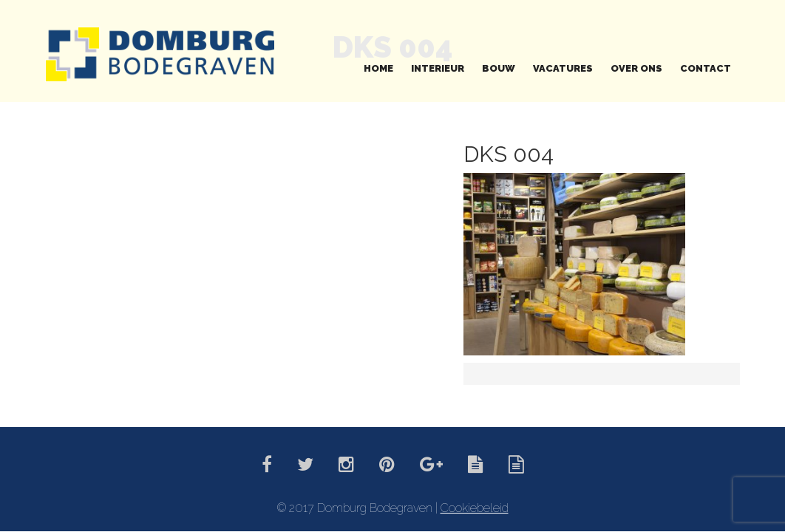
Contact (706, 68)
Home (378, 68)
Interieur (438, 68)
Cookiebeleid (475, 508)
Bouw (499, 68)
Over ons (636, 68)
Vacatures (563, 68)
